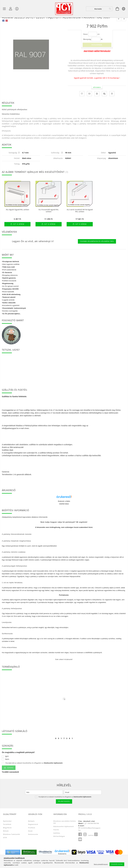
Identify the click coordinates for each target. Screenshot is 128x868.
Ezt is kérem (19, 234)
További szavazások (10, 782)
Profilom (32, 838)
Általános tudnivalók (12, 844)
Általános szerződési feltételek (65, 832)
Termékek (7, 834)
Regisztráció (33, 834)
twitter (91, 845)
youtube (80, 849)
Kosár (30, 841)
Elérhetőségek (59, 846)
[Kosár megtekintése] (117, 9)
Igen (7, 766)
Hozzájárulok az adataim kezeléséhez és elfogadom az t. (34, 773)
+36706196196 (93, 833)
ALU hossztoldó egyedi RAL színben (49, 220)
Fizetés (56, 839)
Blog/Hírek (7, 838)
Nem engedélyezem (101, 864)
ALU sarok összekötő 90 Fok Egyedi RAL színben (80, 220)
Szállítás (57, 843)
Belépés (31, 831)
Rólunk (6, 841)
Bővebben (97, 97)
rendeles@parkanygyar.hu (90, 839)
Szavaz (10, 778)
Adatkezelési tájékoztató (64, 836)
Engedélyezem (117, 864)
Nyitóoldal (7, 831)
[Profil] (11, 9)
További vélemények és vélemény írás (97, 251)
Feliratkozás (64, 811)
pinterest (96, 844)
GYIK (5, 847)
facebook (80, 844)
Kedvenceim (33, 844)
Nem (7, 769)
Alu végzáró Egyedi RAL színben (17, 220)
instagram (85, 844)
